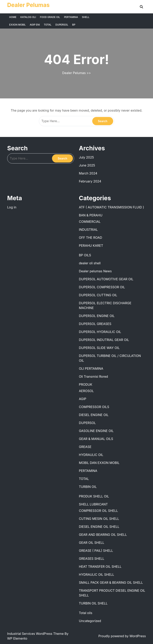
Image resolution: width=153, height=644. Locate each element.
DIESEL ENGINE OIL (94, 415)
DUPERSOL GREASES (95, 324)
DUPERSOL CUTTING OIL (98, 295)
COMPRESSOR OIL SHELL (98, 511)
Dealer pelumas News (95, 271)
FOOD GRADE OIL (50, 17)
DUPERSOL (62, 25)
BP (74, 25)
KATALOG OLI (28, 17)
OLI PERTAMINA (91, 369)
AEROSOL (86, 391)
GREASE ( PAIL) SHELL (96, 551)
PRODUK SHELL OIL (94, 496)
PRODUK (86, 384)
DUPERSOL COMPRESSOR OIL (102, 287)
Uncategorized (90, 621)
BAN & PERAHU (91, 215)
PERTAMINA (71, 17)
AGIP (83, 399)
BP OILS (85, 255)
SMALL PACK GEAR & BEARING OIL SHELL (111, 583)
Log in (12, 207)
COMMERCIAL (90, 222)
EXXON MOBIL (17, 25)
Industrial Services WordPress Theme (36, 634)
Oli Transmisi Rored (93, 376)
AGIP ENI (35, 25)
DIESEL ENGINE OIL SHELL (99, 527)
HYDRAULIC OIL (91, 455)
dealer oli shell (90, 263)
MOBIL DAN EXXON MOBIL (99, 463)
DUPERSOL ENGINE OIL (97, 316)
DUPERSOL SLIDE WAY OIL (99, 348)
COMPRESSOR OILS (94, 407)
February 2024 (90, 181)
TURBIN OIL (88, 487)
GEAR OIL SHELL (92, 543)
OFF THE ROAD (91, 238)
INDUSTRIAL (88, 230)
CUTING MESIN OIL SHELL (99, 519)
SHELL (86, 17)
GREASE (85, 447)
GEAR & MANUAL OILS (96, 439)
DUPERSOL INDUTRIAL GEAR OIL (104, 340)
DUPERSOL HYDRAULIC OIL (100, 332)
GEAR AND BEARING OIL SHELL (103, 535)
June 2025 (87, 165)
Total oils (86, 613)
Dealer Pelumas (28, 5)
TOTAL (48, 25)
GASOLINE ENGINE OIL (96, 431)
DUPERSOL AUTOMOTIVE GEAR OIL (106, 279)
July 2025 (86, 157)
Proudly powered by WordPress (122, 636)
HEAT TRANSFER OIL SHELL (100, 567)
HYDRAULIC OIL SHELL (97, 575)
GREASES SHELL (92, 559)
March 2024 (88, 173)
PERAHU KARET (91, 246)
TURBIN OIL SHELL (93, 603)
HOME (13, 17)
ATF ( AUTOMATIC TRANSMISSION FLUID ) (111, 207)
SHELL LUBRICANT (93, 504)
